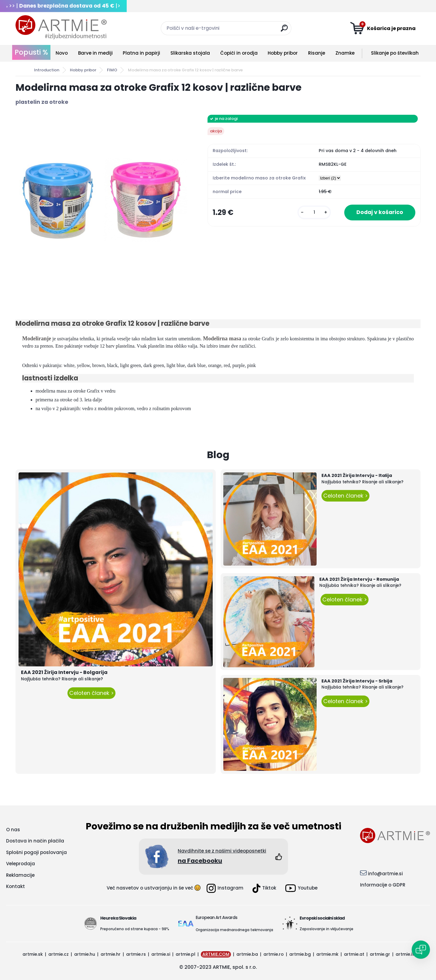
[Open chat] (421, 950)
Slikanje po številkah (395, 53)
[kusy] (314, 212)
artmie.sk (33, 954)
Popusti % (31, 52)
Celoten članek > (91, 693)
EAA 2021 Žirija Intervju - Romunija (359, 579)
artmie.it (405, 954)
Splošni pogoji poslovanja (36, 852)
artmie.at (354, 954)
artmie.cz (58, 954)
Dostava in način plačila (35, 841)
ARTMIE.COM (216, 954)
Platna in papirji (141, 53)
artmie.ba (247, 954)
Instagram (225, 888)
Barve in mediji (95, 53)
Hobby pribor (283, 53)
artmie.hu (85, 954)
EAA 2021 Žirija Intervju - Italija (357, 475)
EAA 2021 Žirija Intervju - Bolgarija (64, 672)
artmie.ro (274, 954)
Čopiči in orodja (239, 53)
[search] (284, 31)
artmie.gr (380, 954)
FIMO (112, 70)
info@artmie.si (385, 874)
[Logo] (61, 27)
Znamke (345, 53)
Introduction (47, 70)
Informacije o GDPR (383, 885)
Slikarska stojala (190, 53)
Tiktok (264, 888)
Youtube (301, 888)
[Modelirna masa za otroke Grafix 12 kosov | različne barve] (102, 201)
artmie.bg (300, 954)
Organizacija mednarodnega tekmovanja (234, 930)
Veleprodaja (21, 864)
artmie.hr (111, 954)
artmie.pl (185, 954)
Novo (62, 53)
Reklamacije (20, 875)
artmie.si (161, 954)
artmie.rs (136, 954)
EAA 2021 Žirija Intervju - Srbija (357, 681)
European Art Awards (216, 917)
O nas (13, 830)
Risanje (317, 53)
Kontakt (15, 886)
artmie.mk (327, 954)
